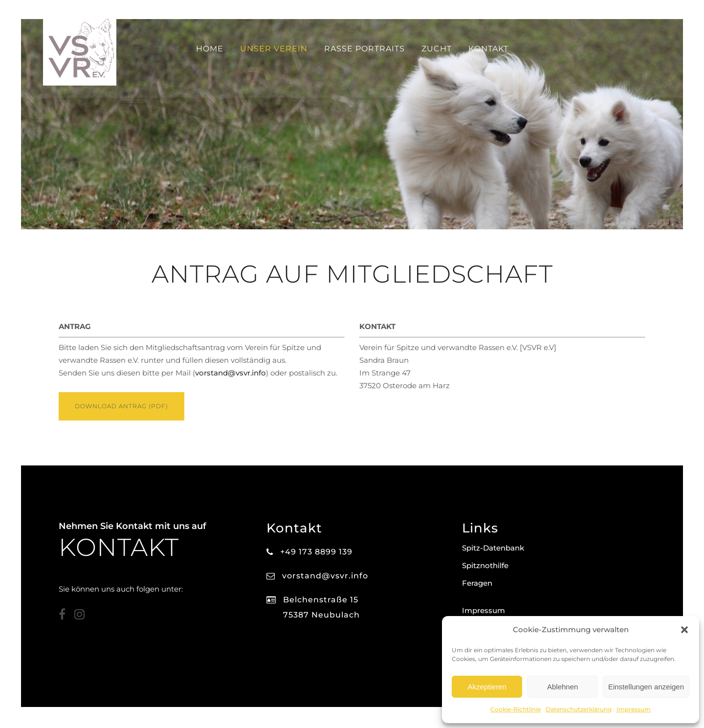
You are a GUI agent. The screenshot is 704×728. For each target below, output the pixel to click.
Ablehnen (562, 687)
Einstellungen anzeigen (646, 687)
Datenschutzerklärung (579, 709)
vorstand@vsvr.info (231, 374)
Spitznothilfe (485, 565)
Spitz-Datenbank (493, 548)
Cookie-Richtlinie (516, 709)
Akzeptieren (487, 687)
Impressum (634, 709)
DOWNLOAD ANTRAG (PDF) (121, 407)
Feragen (477, 583)
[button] (684, 630)
